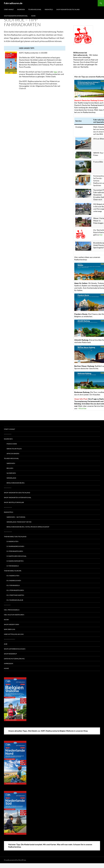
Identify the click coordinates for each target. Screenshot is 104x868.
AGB (6, 644)
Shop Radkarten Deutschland (68, 9)
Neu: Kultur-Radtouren (14, 615)
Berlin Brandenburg (16, 483)
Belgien (10, 468)
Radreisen (21, 9)
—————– (8, 434)
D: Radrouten (12, 541)
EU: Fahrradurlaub (15, 600)
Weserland (11, 478)
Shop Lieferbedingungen (15, 649)
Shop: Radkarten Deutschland (17, 493)
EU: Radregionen (14, 580)
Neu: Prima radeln (12, 610)
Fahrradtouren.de (13, 3)
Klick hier (83, 408)
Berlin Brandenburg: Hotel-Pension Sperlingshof (28, 527)
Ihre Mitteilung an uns (14, 634)
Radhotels (49, 9)
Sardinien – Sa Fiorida (16, 517)
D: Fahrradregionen (15, 546)
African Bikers (13, 454)
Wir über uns (10, 629)
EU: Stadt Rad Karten (15, 595)
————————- (10, 639)
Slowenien (11, 473)
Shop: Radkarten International (18, 497)
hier (55, 72)
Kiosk (6, 620)
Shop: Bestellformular (14, 502)
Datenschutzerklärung (14, 659)
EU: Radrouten (13, 576)
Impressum (9, 664)
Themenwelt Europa (13, 571)
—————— (8, 507)
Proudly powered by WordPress (15, 860)
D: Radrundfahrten (15, 561)
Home (33, 16)
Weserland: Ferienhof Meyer (19, 522)
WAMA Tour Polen (14, 449)
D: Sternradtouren (15, 551)
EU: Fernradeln (13, 585)
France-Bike (12, 444)
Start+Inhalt (9, 9)
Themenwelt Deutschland (15, 537)
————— (7, 605)
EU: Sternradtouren (15, 590)
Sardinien (11, 463)
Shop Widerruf (10, 654)
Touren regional (35, 9)
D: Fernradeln (13, 566)
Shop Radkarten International (16, 16)
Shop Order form (11, 624)
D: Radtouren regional (16, 556)
